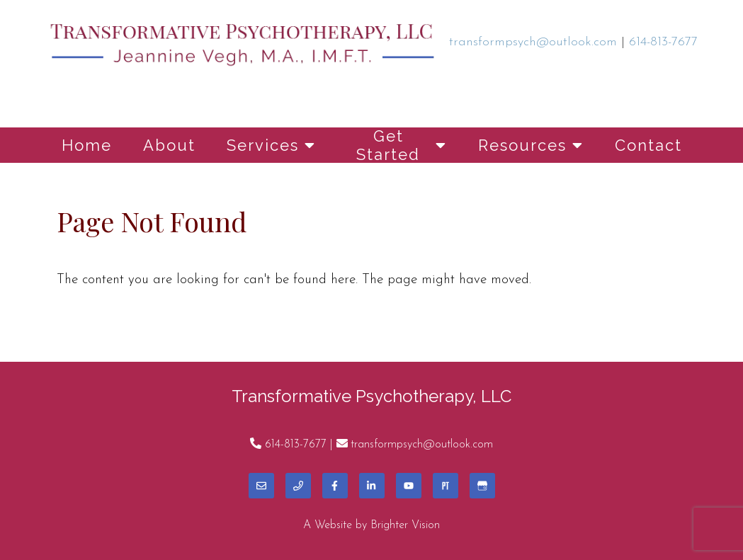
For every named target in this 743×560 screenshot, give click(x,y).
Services (263, 145)
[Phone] (298, 486)
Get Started (388, 145)
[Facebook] (335, 486)
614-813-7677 (296, 445)
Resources (522, 145)
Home (87, 145)
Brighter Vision (405, 525)
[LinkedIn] (372, 486)
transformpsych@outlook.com (422, 445)
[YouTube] (409, 486)
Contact (648, 145)
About (169, 145)
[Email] (261, 486)
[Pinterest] (446, 486)
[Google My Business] (482, 486)
